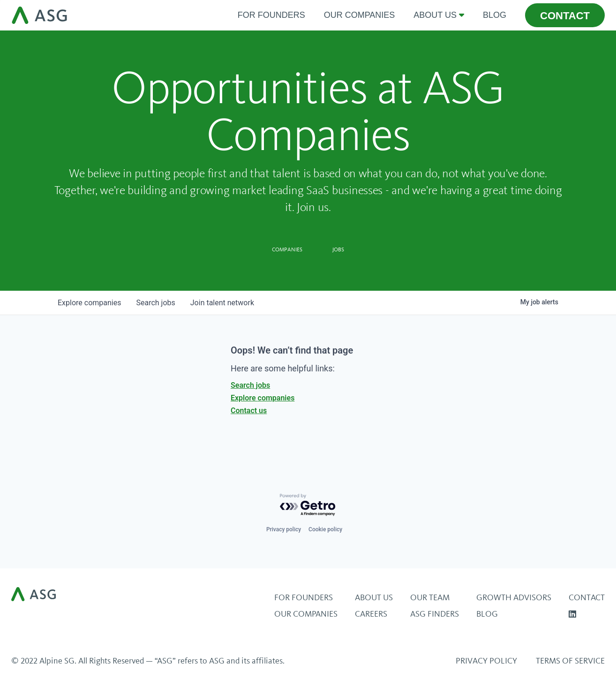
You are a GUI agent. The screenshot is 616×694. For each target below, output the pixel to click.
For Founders (271, 15)
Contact (587, 597)
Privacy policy (284, 529)
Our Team (430, 597)
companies (89, 303)
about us (435, 15)
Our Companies (360, 15)
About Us (374, 597)
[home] (120, 15)
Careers (371, 614)
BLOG (487, 614)
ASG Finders (435, 614)
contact (565, 16)
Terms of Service (570, 661)
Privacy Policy (486, 661)
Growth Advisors (514, 597)
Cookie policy (325, 529)
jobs (155, 303)
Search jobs (250, 385)
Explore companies (263, 398)
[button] (439, 15)
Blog (495, 15)
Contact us (249, 411)
